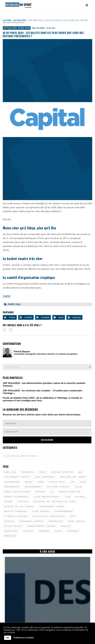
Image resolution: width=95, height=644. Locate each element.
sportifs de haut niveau (19, 506)
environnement (64, 511)
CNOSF (43, 472)
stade (83, 482)
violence (66, 526)
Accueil (7, 20)
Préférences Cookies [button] (24, 638)
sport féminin (76, 521)
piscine (79, 487)
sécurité (9, 521)
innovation (11, 531)
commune (44, 531)
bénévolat (10, 536)
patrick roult (57, 482)
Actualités (20, 20)
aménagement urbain (52, 506)
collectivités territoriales (49, 516)
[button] (10, 317)
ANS (80, 472)
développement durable (42, 526)
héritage (40, 492)
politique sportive (58, 487)
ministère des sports (73, 477)
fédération (28, 472)
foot (73, 516)
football (81, 497)
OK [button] (8, 638)
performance (12, 487)
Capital (7, 296)
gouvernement (33, 487)
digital (59, 531)
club (68, 497)
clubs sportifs (41, 511)
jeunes (29, 482)
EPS (73, 482)
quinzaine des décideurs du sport (55, 501)
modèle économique (16, 497)
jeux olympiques (45, 477)
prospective (56, 521)
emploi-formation (70, 492)
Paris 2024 (24, 28)
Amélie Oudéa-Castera (17, 492)
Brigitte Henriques (16, 511)
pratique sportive (62, 472)
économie (73, 531)
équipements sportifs (17, 477)
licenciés (28, 531)
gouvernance (12, 482)
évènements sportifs (31, 521)
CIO (52, 492)
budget (8, 501)
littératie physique (16, 516)
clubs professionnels (47, 497)
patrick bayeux (13, 526)
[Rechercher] (90, 367)
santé (41, 482)
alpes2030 (23, 501)
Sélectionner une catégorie (22, 456)
